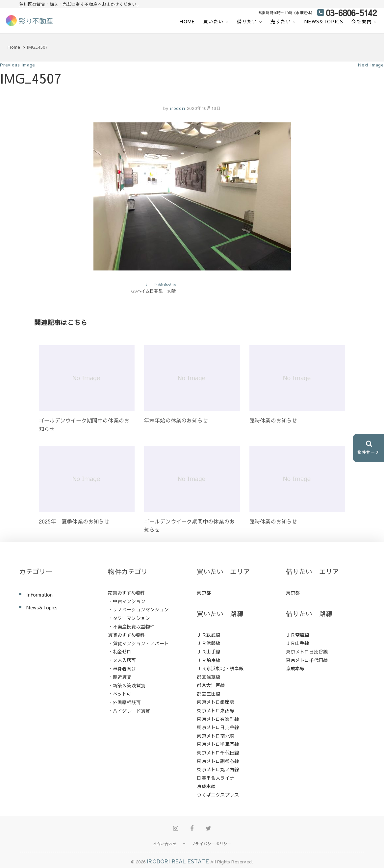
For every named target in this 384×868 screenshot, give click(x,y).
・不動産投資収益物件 (131, 626)
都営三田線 (208, 694)
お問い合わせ (165, 844)
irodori (177, 108)
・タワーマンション (129, 618)
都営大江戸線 (211, 685)
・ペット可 (120, 694)
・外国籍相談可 (124, 702)
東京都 (204, 593)
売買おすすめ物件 (127, 593)
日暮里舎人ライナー (218, 778)
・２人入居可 (122, 660)
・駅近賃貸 (120, 677)
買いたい (214, 21)
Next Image (371, 65)
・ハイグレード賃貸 (129, 711)
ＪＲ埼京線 (208, 660)
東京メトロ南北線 (216, 736)
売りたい (281, 21)
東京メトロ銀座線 (216, 702)
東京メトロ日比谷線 (218, 727)
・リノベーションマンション (138, 609)
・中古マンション (127, 601)
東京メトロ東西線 (216, 710)
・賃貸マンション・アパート (138, 643)
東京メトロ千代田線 (218, 753)
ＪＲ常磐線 (208, 643)
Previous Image (18, 65)
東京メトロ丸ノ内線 (218, 769)
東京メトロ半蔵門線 (218, 744)
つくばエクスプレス (218, 795)
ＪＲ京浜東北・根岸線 (220, 668)
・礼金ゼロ (120, 651)
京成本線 (206, 786)
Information (39, 595)
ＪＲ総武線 (208, 635)
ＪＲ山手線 (208, 651)
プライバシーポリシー (211, 844)
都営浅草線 (208, 677)
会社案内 (362, 21)
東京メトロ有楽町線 (218, 719)
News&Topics (324, 21)
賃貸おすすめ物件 (127, 635)
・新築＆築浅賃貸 (127, 685)
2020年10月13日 (204, 108)
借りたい (247, 21)
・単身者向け (122, 669)
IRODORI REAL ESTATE (178, 861)
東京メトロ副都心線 (218, 761)
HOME (187, 21)
